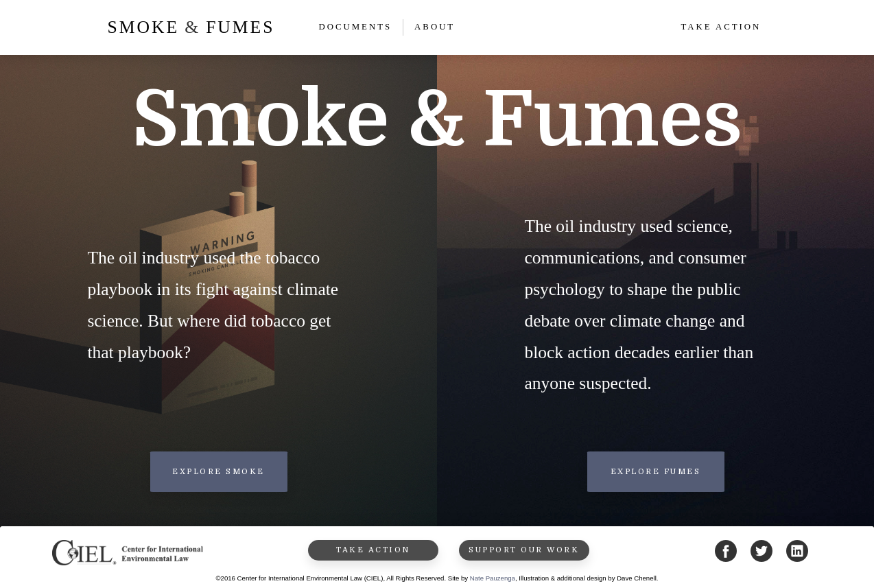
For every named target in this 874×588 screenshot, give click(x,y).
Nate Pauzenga (493, 578)
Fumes (240, 27)
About (435, 27)
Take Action (721, 27)
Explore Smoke (219, 472)
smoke (144, 27)
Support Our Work (524, 550)
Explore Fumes (656, 472)
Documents (355, 27)
